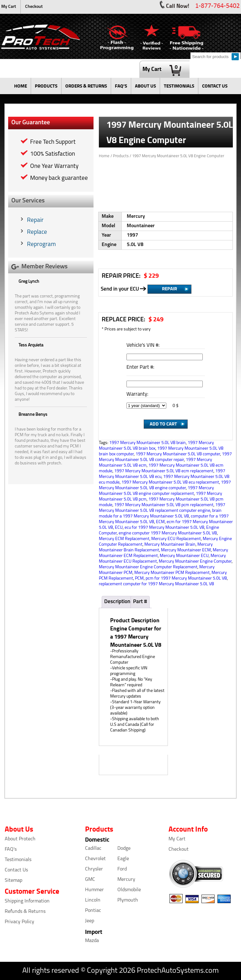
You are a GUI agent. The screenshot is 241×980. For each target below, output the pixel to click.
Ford (122, 869)
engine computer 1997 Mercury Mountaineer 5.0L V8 (168, 533)
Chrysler (94, 869)
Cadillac (93, 849)
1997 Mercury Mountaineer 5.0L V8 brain (147, 443)
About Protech (20, 839)
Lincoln (93, 900)
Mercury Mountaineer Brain (170, 545)
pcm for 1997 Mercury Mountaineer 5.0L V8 (186, 578)
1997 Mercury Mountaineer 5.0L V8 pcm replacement (164, 505)
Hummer (94, 890)
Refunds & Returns (25, 912)
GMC (90, 880)
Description (117, 602)
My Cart (9, 7)
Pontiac (93, 911)
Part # (140, 602)
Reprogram (41, 245)
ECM (160, 522)
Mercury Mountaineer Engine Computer (195, 562)
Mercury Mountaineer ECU (184, 556)
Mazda (92, 941)
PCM (139, 578)
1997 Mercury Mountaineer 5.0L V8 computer (178, 454)
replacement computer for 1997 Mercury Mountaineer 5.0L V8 (156, 584)
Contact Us (16, 870)
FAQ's (11, 849)
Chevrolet (95, 859)
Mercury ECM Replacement (124, 539)
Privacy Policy (19, 922)
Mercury (126, 880)
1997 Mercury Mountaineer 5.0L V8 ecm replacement (164, 471)
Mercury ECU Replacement (176, 539)
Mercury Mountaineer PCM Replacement (172, 573)
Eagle (123, 859)
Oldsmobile (129, 890)
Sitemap (13, 881)
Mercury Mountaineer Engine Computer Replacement (148, 567)
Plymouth (128, 900)
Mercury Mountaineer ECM (186, 550)
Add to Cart (163, 424)
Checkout (34, 7)
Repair (35, 220)
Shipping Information (27, 901)
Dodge (124, 849)
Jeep (90, 921)
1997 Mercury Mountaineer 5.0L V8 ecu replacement (170, 482)
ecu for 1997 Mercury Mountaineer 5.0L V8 (164, 528)
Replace (37, 232)
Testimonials (18, 860)
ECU (119, 528)
